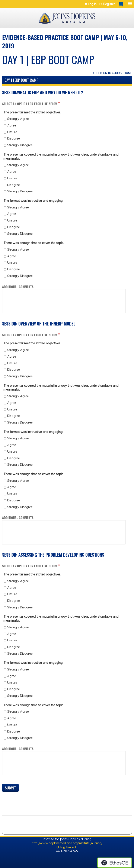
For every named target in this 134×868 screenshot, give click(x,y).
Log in (92, 4)
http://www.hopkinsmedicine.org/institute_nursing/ (67, 843)
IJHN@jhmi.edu (67, 847)
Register (109, 4)
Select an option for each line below (30, 104)
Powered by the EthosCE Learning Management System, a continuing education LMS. (115, 863)
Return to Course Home (114, 73)
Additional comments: (18, 287)
